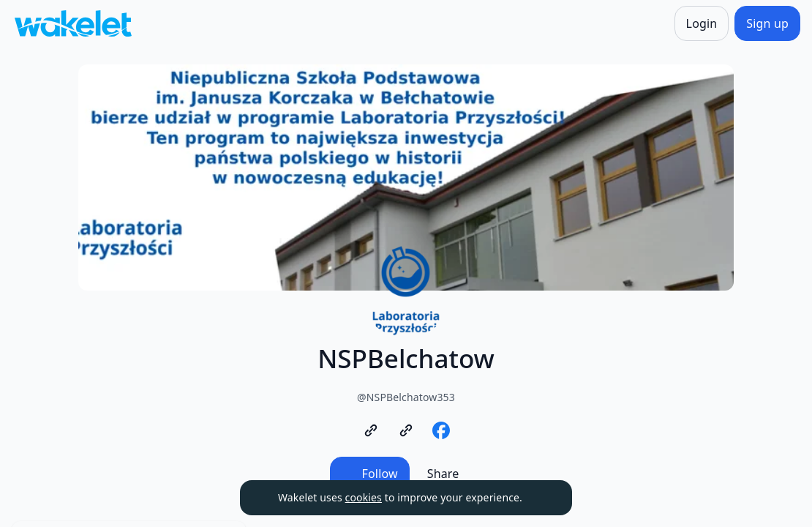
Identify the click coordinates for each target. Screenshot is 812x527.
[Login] (702, 23)
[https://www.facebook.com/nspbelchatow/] (441, 430)
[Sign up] (767, 23)
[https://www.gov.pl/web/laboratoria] (406, 430)
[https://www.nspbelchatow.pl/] (371, 430)
